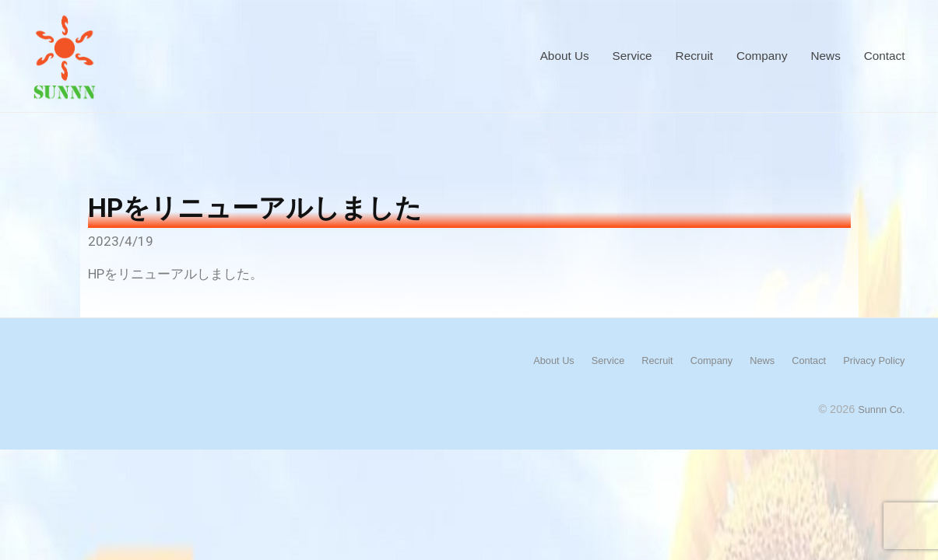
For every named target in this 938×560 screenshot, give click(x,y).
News (826, 56)
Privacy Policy (870, 360)
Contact (885, 56)
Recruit (694, 56)
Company (762, 56)
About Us (565, 56)
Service (632, 56)
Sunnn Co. (878, 408)
